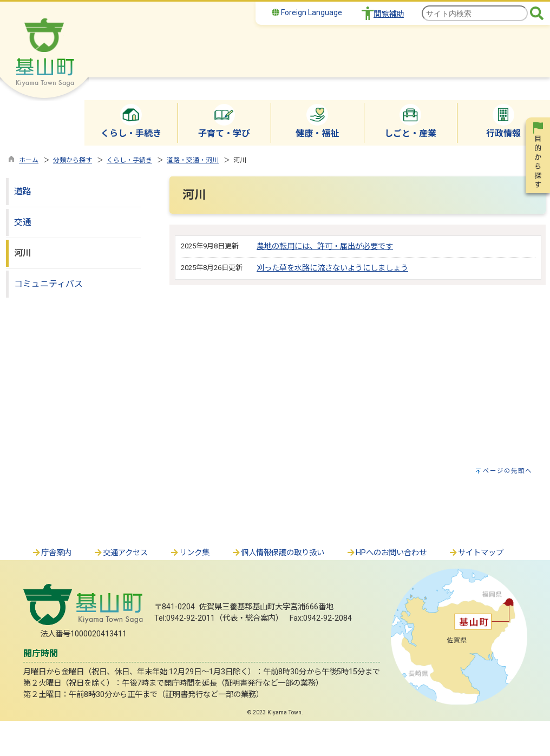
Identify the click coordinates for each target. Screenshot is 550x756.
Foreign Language (307, 12)
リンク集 (189, 553)
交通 (23, 222)
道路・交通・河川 (193, 160)
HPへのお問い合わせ (386, 553)
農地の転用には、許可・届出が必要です (325, 246)
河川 (23, 253)
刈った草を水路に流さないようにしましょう (332, 268)
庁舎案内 (51, 553)
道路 (23, 191)
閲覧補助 (389, 14)
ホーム (29, 160)
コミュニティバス (48, 284)
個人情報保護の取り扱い (278, 553)
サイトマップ (476, 553)
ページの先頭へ (508, 471)
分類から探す (73, 160)
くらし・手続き (129, 160)
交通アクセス (120, 553)
